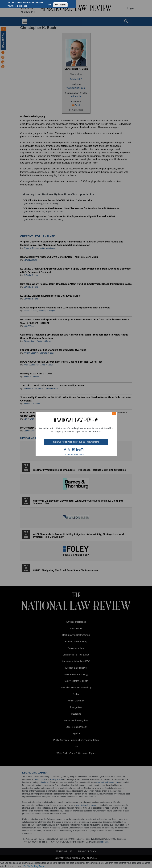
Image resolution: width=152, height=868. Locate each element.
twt (70, 450)
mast (74, 450)
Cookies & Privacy (75, 454)
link (78, 450)
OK (50, 5)
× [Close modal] (114, 414)
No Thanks (60, 5)
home (82, 450)
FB (65, 450)
